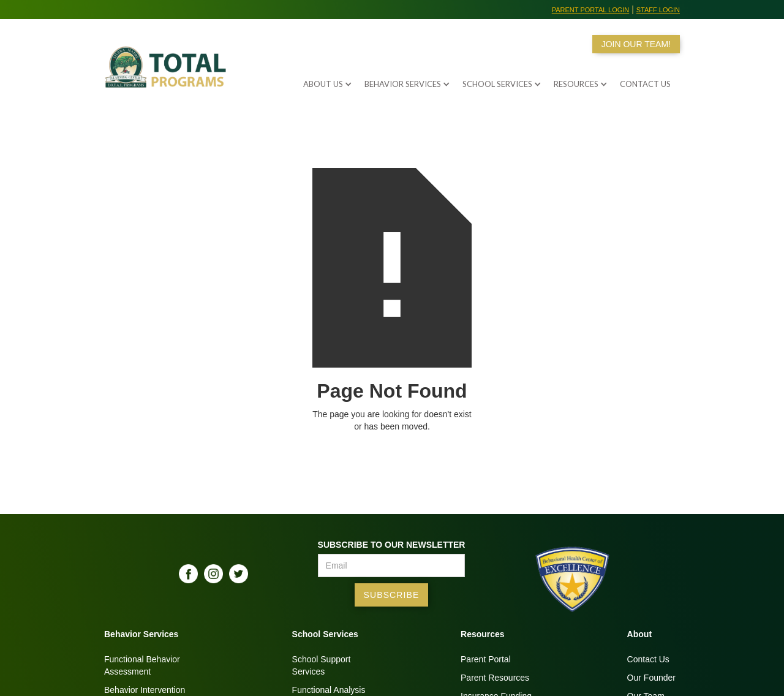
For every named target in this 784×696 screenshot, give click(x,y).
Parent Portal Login (591, 10)
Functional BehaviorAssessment (142, 665)
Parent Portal (486, 659)
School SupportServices (322, 665)
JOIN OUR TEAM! (636, 44)
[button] (322, 81)
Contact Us (648, 659)
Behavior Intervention (145, 690)
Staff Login (658, 10)
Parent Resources (495, 678)
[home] (168, 75)
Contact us (645, 84)
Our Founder (651, 678)
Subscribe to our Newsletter (392, 545)
